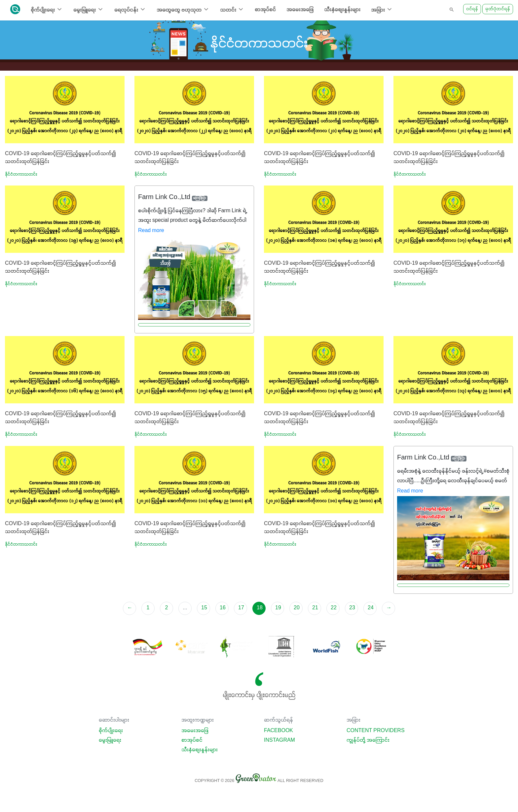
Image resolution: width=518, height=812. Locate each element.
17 (241, 608)
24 (371, 608)
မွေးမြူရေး (110, 740)
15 (204, 608)
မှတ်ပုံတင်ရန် (498, 9)
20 (297, 608)
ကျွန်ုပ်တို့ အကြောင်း (368, 740)
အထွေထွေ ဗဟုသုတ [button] (183, 9)
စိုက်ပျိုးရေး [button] (47, 9)
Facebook (278, 731)
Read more (151, 231)
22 (334, 608)
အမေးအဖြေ (300, 10)
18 (260, 608)
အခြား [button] (382, 9)
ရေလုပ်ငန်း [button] (130, 9)
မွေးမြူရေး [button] (89, 9)
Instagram (279, 740)
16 (223, 608)
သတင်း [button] (232, 9)
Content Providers (376, 731)
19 (278, 608)
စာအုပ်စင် (265, 10)
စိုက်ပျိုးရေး (111, 731)
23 (352, 608)
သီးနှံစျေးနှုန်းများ (342, 10)
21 (315, 608)
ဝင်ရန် (472, 9)
